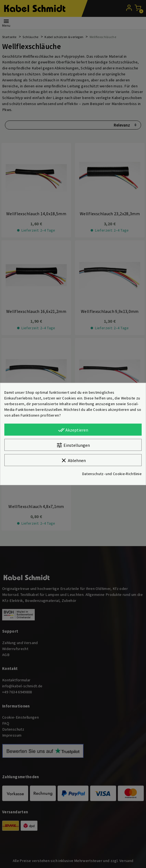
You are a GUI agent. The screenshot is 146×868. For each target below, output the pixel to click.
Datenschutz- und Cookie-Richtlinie (112, 474)
